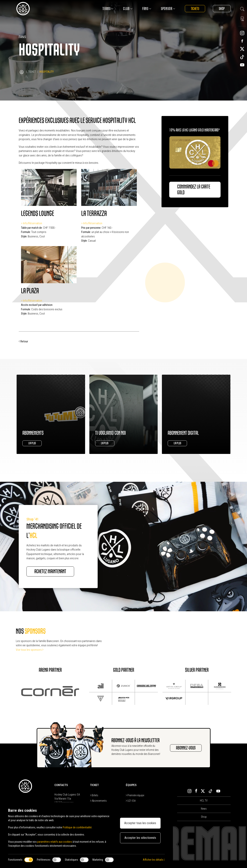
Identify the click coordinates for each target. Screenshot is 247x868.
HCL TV (204, 801)
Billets (94, 795)
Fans (147, 9)
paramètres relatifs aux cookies (55, 842)
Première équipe (135, 795)
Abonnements (98, 801)
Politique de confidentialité (77, 827)
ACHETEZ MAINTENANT (50, 571)
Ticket (32, 72)
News (204, 809)
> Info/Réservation (32, 223)
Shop (222, 9)
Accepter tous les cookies (140, 823)
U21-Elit (131, 801)
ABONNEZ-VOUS (186, 748)
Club (128, 9)
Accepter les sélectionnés (140, 838)
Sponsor (168, 9)
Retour (23, 341)
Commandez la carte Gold (194, 190)
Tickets (195, 9)
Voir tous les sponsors (30, 650)
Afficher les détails (154, 860)
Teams (108, 9)
